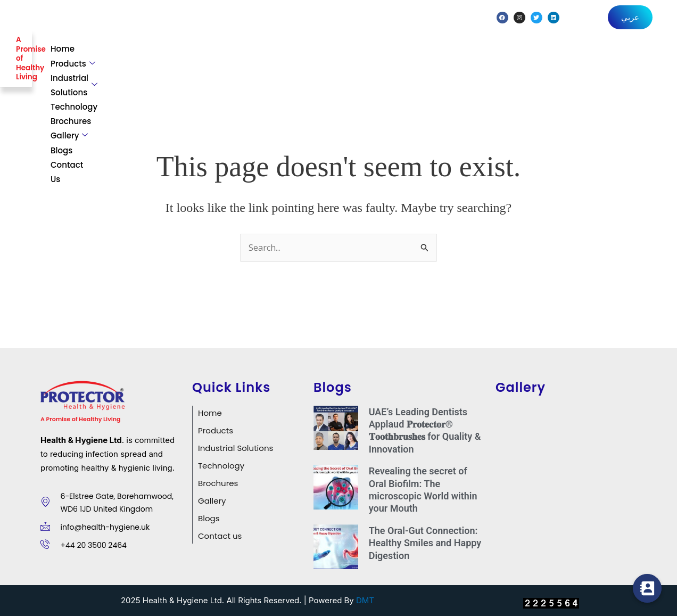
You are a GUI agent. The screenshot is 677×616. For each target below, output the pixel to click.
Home (191, 56)
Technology (414, 56)
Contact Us (631, 56)
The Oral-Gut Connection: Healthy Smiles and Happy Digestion (425, 538)
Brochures (475, 56)
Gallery (531, 56)
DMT (365, 596)
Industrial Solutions (328, 56)
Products (243, 56)
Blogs (581, 56)
